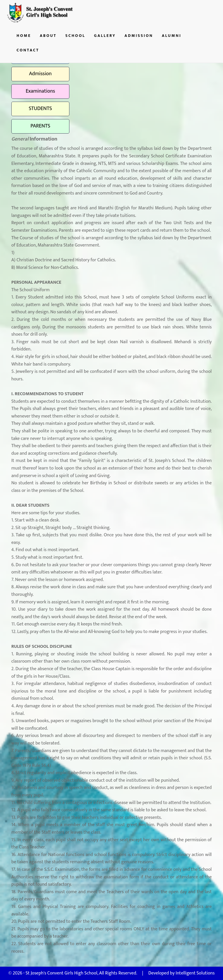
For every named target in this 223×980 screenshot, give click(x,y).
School (75, 36)
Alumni (171, 36)
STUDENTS (40, 109)
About (48, 36)
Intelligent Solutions (195, 973)
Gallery (105, 36)
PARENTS (40, 126)
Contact (28, 50)
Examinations (40, 91)
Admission (139, 36)
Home (24, 36)
